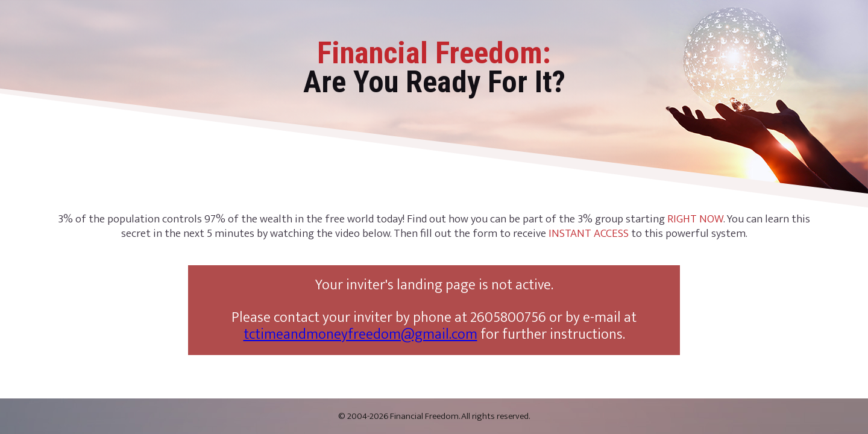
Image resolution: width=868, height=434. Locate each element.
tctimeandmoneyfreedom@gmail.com (360, 335)
